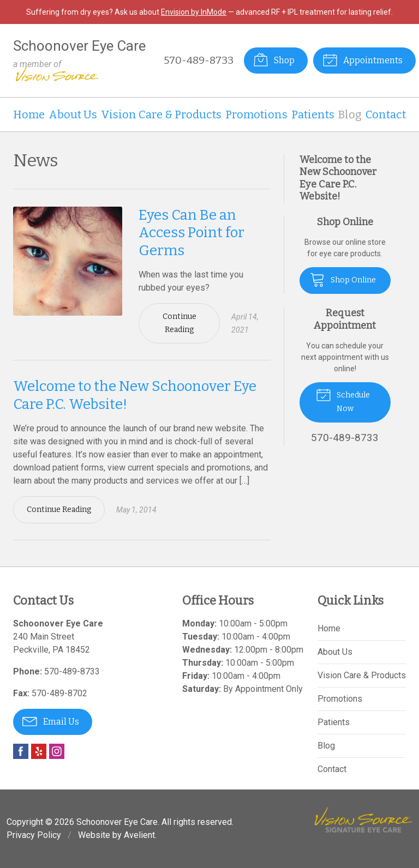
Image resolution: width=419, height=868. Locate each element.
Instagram (57, 751)
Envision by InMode (194, 12)
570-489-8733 (199, 60)
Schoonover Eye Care (117, 822)
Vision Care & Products (161, 114)
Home (29, 114)
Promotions (256, 114)
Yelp (39, 751)
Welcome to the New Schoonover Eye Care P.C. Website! (338, 178)
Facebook (21, 751)
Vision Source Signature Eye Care (363, 820)
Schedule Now (343, 400)
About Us (73, 114)
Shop (274, 59)
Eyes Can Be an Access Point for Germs (191, 233)
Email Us (51, 721)
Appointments (363, 59)
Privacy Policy (34, 835)
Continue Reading (179, 323)
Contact (386, 114)
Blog (350, 114)
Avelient (139, 835)
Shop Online (343, 279)
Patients (313, 114)
